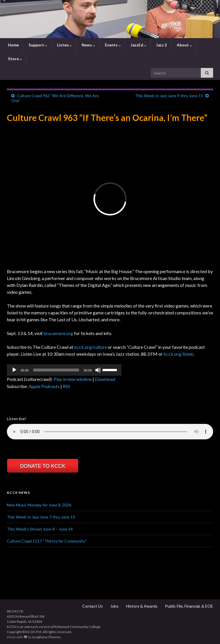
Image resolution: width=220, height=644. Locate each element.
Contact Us (92, 606)
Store (15, 59)
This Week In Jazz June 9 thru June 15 (169, 96)
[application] (64, 370)
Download (105, 379)
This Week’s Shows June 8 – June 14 (40, 529)
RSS (66, 386)
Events (112, 45)
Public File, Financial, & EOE (189, 606)
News (88, 45)
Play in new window (73, 379)
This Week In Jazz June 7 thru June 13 (41, 517)
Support (38, 45)
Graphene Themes (47, 637)
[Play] (14, 370)
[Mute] (98, 370)
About (184, 45)
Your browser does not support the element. (110, 432)
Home (13, 45)
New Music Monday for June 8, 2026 (39, 505)
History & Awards (141, 606)
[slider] (56, 370)
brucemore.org (58, 333)
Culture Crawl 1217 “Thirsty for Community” (47, 541)
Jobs (114, 606)
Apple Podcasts (44, 386)
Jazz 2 (161, 45)
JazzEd (138, 45)
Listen (64, 45)
